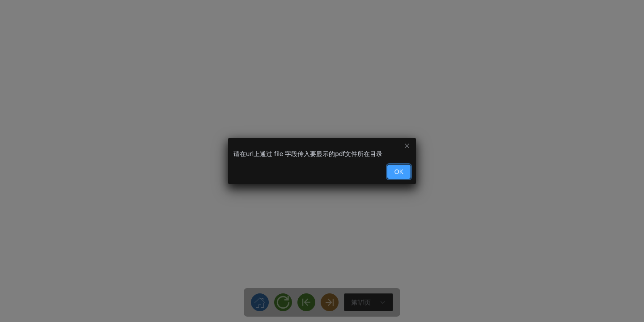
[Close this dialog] (407, 147)
